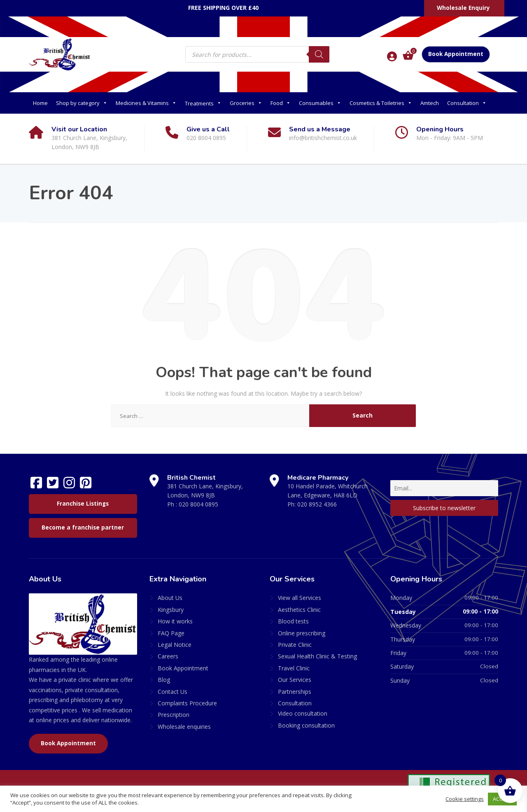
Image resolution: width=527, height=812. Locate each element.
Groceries (246, 103)
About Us (170, 598)
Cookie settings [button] (464, 799)
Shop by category (82, 103)
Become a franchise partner (83, 527)
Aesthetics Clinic (299, 610)
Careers (168, 656)
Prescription (174, 715)
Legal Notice (175, 645)
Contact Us (173, 692)
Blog (164, 680)
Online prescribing (302, 633)
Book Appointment (456, 54)
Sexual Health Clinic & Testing (317, 656)
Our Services (295, 680)
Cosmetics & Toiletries (381, 103)
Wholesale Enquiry (463, 8)
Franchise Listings (83, 504)
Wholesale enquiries (184, 727)
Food (281, 103)
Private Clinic (295, 645)
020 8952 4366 (317, 504)
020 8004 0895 (198, 504)
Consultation (467, 103)
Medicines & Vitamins (146, 103)
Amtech (430, 103)
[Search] (319, 54)
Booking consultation (306, 725)
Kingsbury (171, 610)
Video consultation (303, 713)
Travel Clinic (294, 668)
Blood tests (293, 621)
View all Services (300, 598)
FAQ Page (171, 633)
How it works (175, 621)
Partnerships (295, 692)
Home (40, 103)
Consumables (320, 103)
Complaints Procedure (187, 703)
